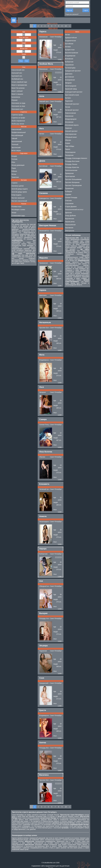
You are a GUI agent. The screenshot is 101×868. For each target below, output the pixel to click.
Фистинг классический (19, 201)
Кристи (43, 710)
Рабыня (14, 171)
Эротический (16, 147)
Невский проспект (46, 101)
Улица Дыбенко (71, 216)
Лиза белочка (46, 452)
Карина (43, 290)
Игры (13, 162)
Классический (16, 129)
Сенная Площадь (45, 425)
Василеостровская (72, 53)
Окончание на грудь (18, 103)
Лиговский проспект (46, 489)
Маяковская (43, 37)
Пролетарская (70, 176)
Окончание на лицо (18, 106)
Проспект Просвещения (73, 185)
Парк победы (70, 146)
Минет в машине (17, 94)
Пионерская (69, 155)
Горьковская (69, 65)
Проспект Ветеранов (46, 780)
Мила (42, 355)
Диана (42, 161)
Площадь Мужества (72, 167)
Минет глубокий (17, 91)
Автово (42, 134)
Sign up (69, 10)
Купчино (68, 98)
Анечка (43, 743)
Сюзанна (44, 193)
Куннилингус (16, 97)
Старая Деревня (71, 207)
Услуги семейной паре (19, 82)
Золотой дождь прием (19, 192)
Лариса (43, 32)
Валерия (43, 613)
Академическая (71, 41)
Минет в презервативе (19, 85)
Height (24, 43)
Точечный (15, 144)
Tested (24, 54)
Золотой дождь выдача (20, 189)
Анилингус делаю (18, 186)
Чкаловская (69, 228)
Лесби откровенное (18, 121)
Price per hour (24, 37)
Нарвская (68, 128)
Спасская (68, 200)
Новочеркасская (71, 134)
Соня (42, 678)
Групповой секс (17, 76)
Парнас (68, 149)
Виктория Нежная (48, 225)
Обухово (42, 457)
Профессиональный (19, 132)
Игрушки (15, 100)
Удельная (68, 213)
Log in (86, 10)
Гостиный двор (70, 68)
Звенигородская (71, 86)
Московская (69, 122)
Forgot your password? (72, 14)
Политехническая (71, 170)
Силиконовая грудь (18, 216)
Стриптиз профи (17, 115)
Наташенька (45, 322)
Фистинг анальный (18, 198)
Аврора (43, 549)
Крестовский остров (72, 95)
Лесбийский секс (17, 79)
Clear (27, 61)
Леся (42, 387)
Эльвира (43, 646)
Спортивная (69, 204)
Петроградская (45, 522)
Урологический (17, 141)
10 (66, 26)
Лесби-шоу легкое (18, 124)
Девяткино (43, 295)
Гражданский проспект (47, 683)
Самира (43, 419)
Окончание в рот (17, 109)
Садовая (68, 194)
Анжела (43, 516)
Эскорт (14, 213)
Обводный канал (45, 586)
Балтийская (43, 166)
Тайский (14, 138)
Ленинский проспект (46, 231)
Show (21, 61)
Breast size (24, 49)
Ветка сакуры (16, 151)
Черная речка (70, 222)
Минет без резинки (18, 88)
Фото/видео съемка (18, 210)
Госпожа (14, 159)
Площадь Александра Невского (76, 158)
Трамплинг (15, 177)
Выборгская (43, 554)
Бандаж (14, 156)
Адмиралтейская (71, 38)
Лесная (68, 107)
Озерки (68, 143)
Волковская (69, 59)
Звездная (43, 392)
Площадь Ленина (71, 164)
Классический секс (18, 70)
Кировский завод (71, 89)
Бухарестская (70, 50)
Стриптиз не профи (18, 118)
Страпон (15, 183)
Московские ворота (72, 125)
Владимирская (44, 360)
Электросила (70, 231)
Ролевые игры (16, 207)
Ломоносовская (71, 113)
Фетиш (14, 174)
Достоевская (70, 77)
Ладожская (43, 651)
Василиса (44, 775)
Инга (42, 129)
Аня (41, 581)
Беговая (68, 47)
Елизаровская (70, 80)
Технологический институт (74, 210)
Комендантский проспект (48, 198)
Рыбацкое (69, 191)
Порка (14, 168)
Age (24, 32)
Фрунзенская (70, 219)
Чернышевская (70, 225)
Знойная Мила (46, 64)
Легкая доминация (18, 165)
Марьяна (44, 258)
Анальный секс (17, 73)
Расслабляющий (17, 135)
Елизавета (44, 484)
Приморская (44, 263)
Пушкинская (69, 188)
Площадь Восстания (46, 748)
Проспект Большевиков (48, 328)
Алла (42, 96)
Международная (71, 119)
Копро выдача (16, 195)
